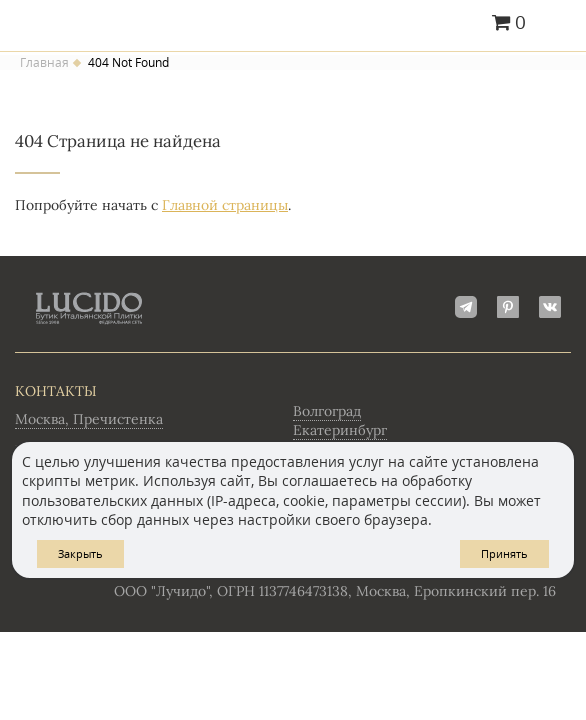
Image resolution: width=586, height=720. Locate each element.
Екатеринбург (340, 430)
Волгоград (327, 411)
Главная (44, 63)
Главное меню (558, 24)
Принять (504, 553)
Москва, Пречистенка (89, 419)
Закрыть (80, 553)
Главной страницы (225, 205)
